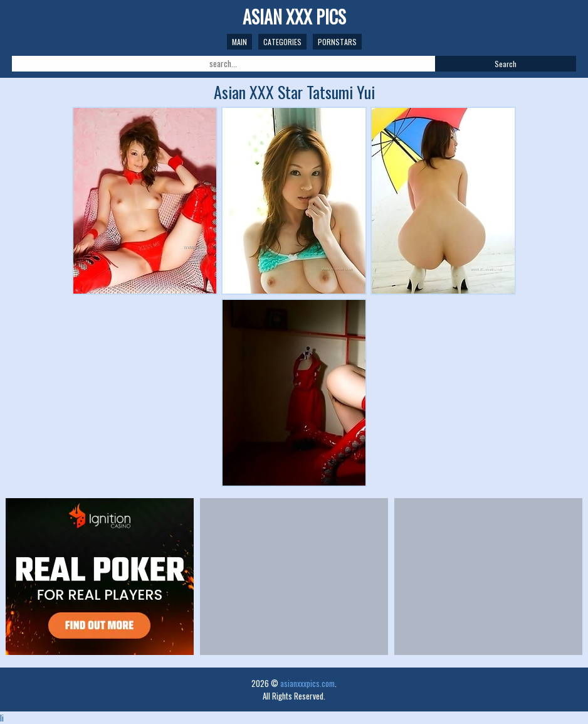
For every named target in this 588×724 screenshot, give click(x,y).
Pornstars (337, 42)
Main (239, 42)
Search (506, 64)
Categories (282, 42)
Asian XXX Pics (294, 17)
